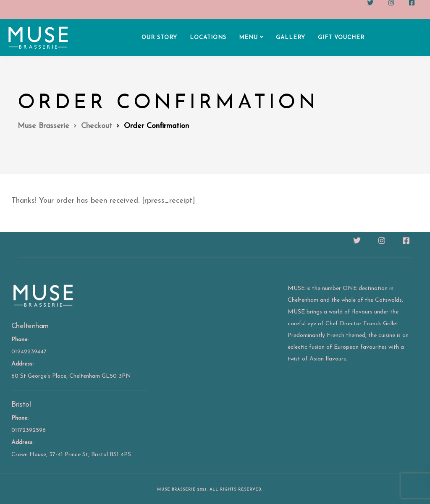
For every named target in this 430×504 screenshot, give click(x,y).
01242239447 (29, 352)
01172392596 (29, 430)
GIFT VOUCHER (341, 38)
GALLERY (291, 38)
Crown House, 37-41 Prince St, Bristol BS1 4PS (71, 455)
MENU (248, 38)
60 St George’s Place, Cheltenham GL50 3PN (71, 376)
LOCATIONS (208, 38)
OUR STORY (159, 38)
